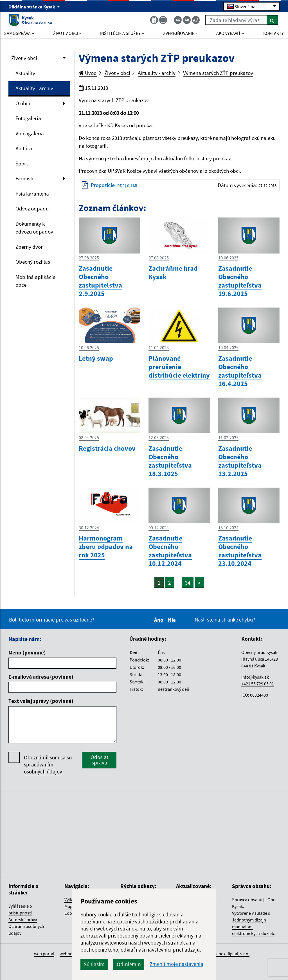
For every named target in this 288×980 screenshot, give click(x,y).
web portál (44, 954)
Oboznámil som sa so (48, 765)
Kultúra (24, 148)
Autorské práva (23, 920)
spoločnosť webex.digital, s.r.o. (220, 954)
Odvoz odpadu (32, 208)
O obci (23, 103)
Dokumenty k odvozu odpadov (34, 228)
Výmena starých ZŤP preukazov (218, 73)
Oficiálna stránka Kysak (34, 7)
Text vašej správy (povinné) (41, 701)
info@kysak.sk (255, 677)
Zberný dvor (29, 247)
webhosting (71, 954)
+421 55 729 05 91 (258, 684)
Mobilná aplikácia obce (36, 281)
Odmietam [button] (129, 964)
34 (188, 583)
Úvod (88, 73)
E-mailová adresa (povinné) (41, 677)
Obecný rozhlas (33, 262)
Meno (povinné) (27, 652)
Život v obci (24, 58)
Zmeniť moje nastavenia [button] (176, 964)
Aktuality (25, 73)
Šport (22, 163)
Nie (173, 620)
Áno (160, 620)
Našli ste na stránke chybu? (225, 620)
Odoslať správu (99, 760)
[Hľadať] (272, 20)
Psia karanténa (32, 194)
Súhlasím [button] (94, 964)
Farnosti (24, 178)
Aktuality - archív (34, 88)
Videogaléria (30, 133)
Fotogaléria (28, 118)
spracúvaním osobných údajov (43, 768)
